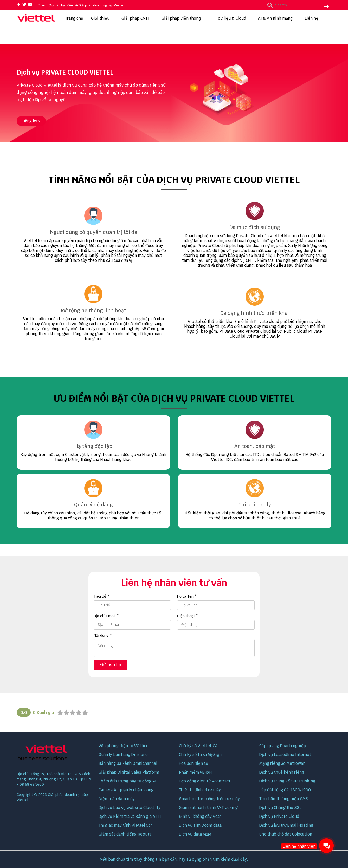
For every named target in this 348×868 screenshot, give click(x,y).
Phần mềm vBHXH (195, 772)
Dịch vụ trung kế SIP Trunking (287, 781)
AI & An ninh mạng (277, 18)
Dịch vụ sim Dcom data (200, 825)
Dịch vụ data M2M (195, 834)
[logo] (36, 21)
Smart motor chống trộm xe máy (209, 799)
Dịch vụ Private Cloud (279, 816)
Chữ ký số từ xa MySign (200, 755)
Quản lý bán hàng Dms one (123, 755)
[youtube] (30, 5)
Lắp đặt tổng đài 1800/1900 (285, 790)
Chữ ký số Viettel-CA (198, 746)
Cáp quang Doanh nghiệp (283, 746)
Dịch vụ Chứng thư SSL (280, 808)
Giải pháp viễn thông (183, 18)
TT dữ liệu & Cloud (231, 18)
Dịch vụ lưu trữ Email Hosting (286, 825)
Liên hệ (311, 18)
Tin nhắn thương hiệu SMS (284, 799)
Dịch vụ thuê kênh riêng (282, 772)
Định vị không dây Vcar (200, 816)
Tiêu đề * (102, 596)
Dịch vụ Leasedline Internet (285, 755)
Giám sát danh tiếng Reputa (125, 834)
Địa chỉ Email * (106, 616)
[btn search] (326, 7)
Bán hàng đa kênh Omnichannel (128, 763)
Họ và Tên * (187, 596)
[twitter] (24, 5)
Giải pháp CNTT (138, 18)
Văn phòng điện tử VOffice (124, 746)
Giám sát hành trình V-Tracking (208, 808)
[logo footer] (54, 753)
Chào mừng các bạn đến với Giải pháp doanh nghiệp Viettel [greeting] (80, 5)
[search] (297, 5)
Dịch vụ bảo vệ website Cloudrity (130, 808)
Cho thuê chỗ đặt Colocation (286, 834)
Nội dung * (103, 635)
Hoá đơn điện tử (194, 763)
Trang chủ (74, 18)
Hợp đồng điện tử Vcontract (205, 781)
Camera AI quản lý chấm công (126, 790)
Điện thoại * (188, 616)
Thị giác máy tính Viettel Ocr (125, 825)
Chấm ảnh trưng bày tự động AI (127, 781)
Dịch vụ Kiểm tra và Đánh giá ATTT (130, 816)
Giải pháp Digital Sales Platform (129, 772)
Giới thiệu (102, 18)
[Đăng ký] (31, 121)
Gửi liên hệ (111, 665)
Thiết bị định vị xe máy (200, 790)
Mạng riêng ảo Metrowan (282, 763)
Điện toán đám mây (117, 799)
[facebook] (19, 5)
